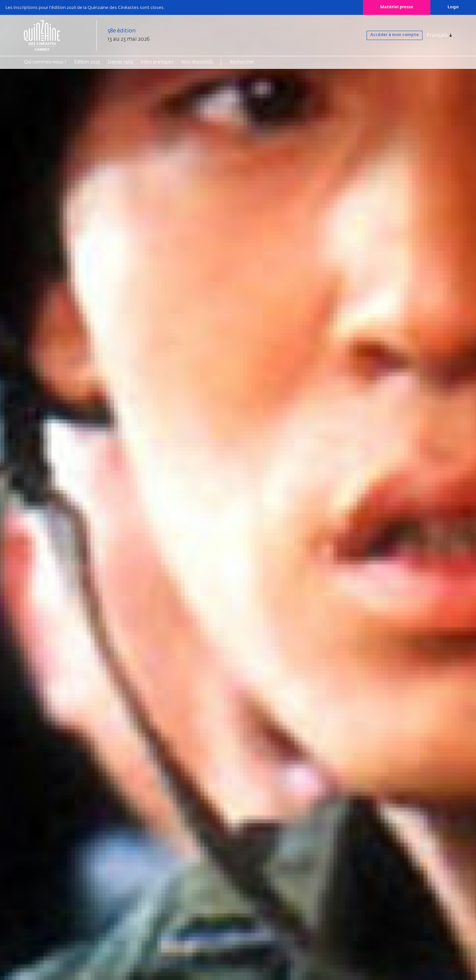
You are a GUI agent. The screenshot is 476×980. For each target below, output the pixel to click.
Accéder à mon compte (385, 35)
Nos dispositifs (197, 62)
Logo (453, 7)
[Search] (255, 62)
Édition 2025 (87, 62)
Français (437, 35)
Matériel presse (397, 7)
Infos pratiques (157, 62)
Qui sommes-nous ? (45, 62)
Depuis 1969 (120, 62)
